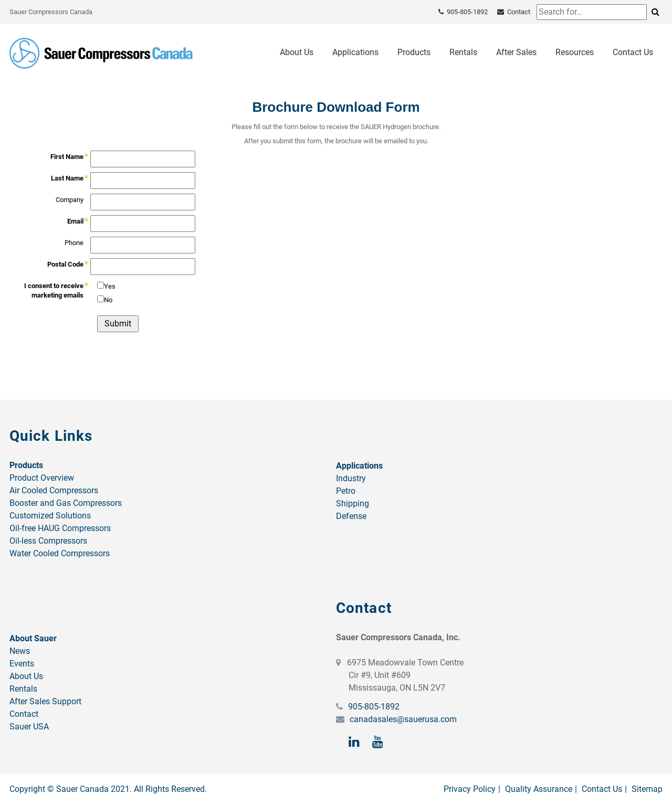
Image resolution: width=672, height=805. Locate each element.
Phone (74, 243)
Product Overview (42, 478)
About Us (297, 52)
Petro (346, 491)
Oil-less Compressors (48, 541)
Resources (575, 52)
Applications (355, 52)
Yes (110, 286)
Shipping (353, 504)
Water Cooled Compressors (60, 553)
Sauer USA (29, 727)
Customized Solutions (50, 516)
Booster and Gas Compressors (66, 503)
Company (70, 200)
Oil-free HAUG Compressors (60, 528)
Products (414, 52)
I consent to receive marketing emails (54, 290)
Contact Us (633, 52)
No (108, 300)
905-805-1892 (373, 707)
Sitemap (647, 789)
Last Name (67, 178)
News (20, 651)
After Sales (516, 52)
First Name (67, 157)
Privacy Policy (470, 789)
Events (22, 664)
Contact (24, 714)
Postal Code (65, 264)
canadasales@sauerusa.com (402, 719)
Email (75, 221)
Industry (351, 478)
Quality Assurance (539, 789)
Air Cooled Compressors (54, 490)
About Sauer (33, 638)
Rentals (463, 52)
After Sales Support (45, 701)
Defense (351, 516)
